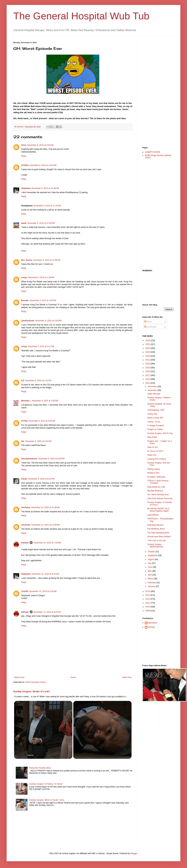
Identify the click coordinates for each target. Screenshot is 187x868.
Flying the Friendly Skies (40, 768)
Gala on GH (152, 447)
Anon (24, 145)
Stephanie (26, 188)
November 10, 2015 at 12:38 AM (45, 507)
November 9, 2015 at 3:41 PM (38, 381)
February (152, 583)
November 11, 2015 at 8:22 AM (47, 612)
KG (23, 381)
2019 (148, 368)
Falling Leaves (154, 469)
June (150, 567)
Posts (148, 322)
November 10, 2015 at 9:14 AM (45, 574)
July (150, 563)
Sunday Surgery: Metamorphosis (155, 546)
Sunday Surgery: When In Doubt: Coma (47, 800)
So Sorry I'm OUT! (155, 451)
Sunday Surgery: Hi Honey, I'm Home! (46, 784)
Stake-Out (152, 455)
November (153, 390)
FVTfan (25, 421)
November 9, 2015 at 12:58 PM (47, 260)
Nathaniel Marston (155, 525)
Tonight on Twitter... (156, 429)
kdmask (25, 543)
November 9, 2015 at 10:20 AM (43, 165)
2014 (148, 591)
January (152, 586)
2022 (148, 356)
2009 (148, 611)
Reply (24, 156)
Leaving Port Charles (157, 459)
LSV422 (25, 165)
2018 (148, 371)
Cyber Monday (154, 394)
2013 (148, 595)
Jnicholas (26, 507)
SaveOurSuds (28, 321)
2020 (148, 364)
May (150, 571)
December (153, 387)
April (150, 575)
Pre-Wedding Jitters (156, 529)
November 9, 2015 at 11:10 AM (47, 206)
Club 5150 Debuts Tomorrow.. (160, 499)
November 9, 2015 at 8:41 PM (41, 479)
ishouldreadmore (29, 459)
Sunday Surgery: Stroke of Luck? (32, 691)
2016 (148, 379)
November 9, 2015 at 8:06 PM (51, 459)
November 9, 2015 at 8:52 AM (40, 145)
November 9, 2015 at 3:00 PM (48, 321)
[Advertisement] (156, 91)
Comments (150, 327)
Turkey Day (152, 414)
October (152, 552)
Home (73, 677)
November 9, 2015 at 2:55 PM (43, 300)
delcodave (153, 623)
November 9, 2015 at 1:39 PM (41, 277)
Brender (25, 300)
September (153, 555)
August (151, 559)
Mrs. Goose (27, 260)
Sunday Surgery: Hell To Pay (160, 433)
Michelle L (26, 401)
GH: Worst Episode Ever (158, 495)
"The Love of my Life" (157, 541)
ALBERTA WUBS (152, 152)
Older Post (127, 677)
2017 (148, 375)
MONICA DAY (153, 473)
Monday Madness (155, 491)
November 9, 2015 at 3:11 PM (41, 346)
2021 (148, 360)
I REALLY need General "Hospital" (158, 482)
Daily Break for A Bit (156, 487)
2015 (148, 383)
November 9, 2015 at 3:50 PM (45, 401)
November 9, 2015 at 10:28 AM (45, 188)
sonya (24, 277)
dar (23, 441)
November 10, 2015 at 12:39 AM (45, 525)
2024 (148, 348)
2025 (148, 344)
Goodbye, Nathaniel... (157, 477)
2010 (148, 607)
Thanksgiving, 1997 (156, 410)
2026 (148, 341)
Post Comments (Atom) (36, 682)
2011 (148, 603)
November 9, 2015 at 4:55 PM (42, 421)
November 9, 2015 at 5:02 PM (38, 441)
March (151, 579)
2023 (148, 352)
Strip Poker (152, 437)
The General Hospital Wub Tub (81, 16)
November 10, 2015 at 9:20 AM (43, 591)
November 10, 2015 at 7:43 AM (47, 543)
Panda (24, 479)
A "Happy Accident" (156, 426)
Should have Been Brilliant (159, 537)
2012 (148, 599)
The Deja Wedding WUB (158, 533)
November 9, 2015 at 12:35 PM (41, 223)
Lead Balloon (153, 515)
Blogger (134, 853)
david (24, 223)
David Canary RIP (155, 418)
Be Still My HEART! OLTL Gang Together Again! (159, 510)
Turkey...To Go (154, 422)
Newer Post (19, 677)
